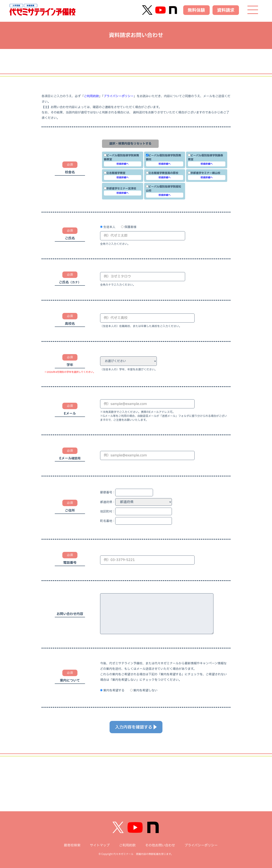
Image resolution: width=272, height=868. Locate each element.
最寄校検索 (72, 845)
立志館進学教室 (115, 173)
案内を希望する (114, 690)
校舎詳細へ (123, 164)
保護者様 (130, 227)
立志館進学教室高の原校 (162, 173)
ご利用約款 (91, 96)
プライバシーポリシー (119, 96)
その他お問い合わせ (160, 845)
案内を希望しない (145, 690)
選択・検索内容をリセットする (130, 144)
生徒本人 (109, 227)
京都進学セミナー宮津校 (120, 189)
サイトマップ (100, 845)
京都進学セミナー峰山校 (204, 173)
